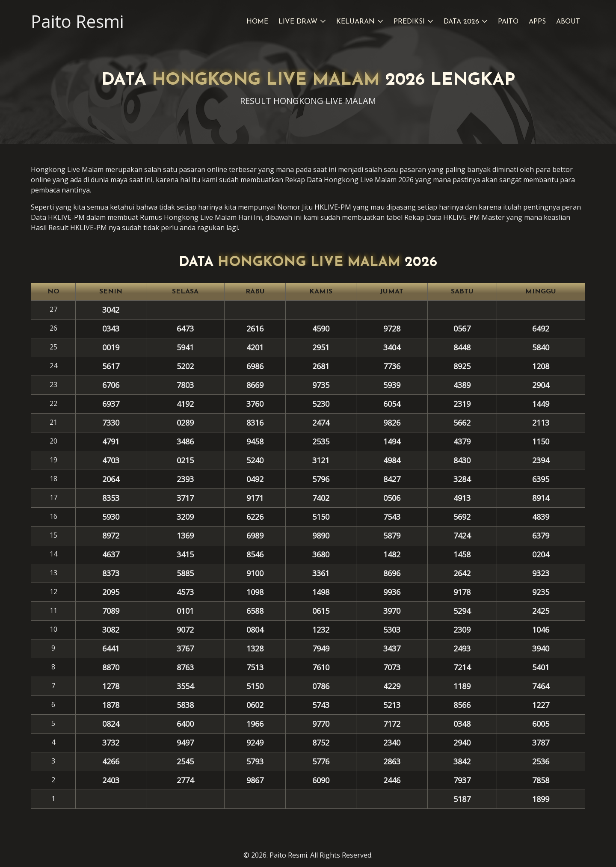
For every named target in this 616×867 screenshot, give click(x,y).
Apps (537, 22)
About (568, 22)
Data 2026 (461, 22)
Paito (508, 22)
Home (257, 22)
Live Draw (298, 22)
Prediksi (409, 22)
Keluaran (355, 22)
